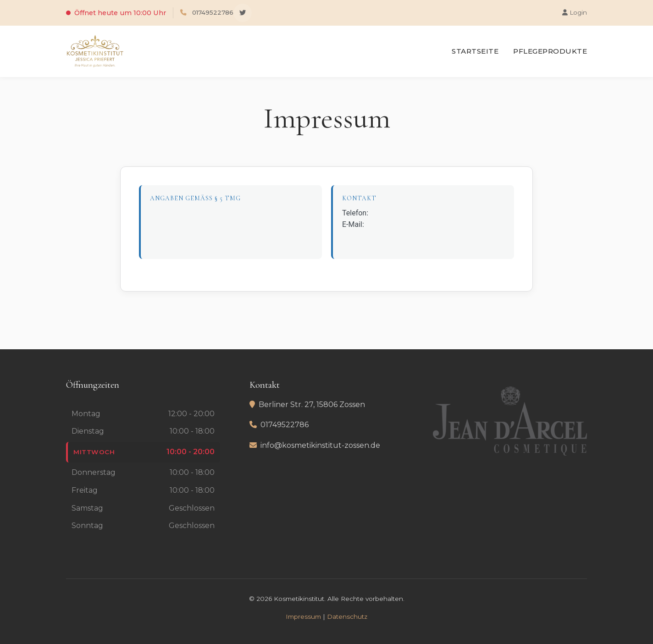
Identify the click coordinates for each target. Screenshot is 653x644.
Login (575, 12)
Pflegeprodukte (550, 51)
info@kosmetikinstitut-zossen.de (320, 445)
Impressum (303, 616)
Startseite (475, 51)
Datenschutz (347, 616)
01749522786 (213, 12)
